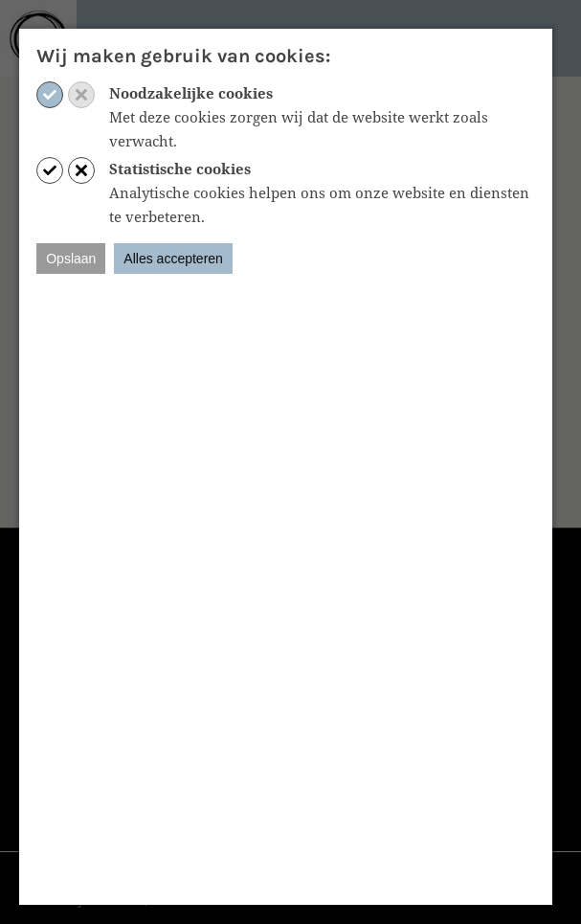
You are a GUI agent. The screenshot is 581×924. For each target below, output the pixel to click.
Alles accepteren (173, 259)
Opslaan (71, 259)
